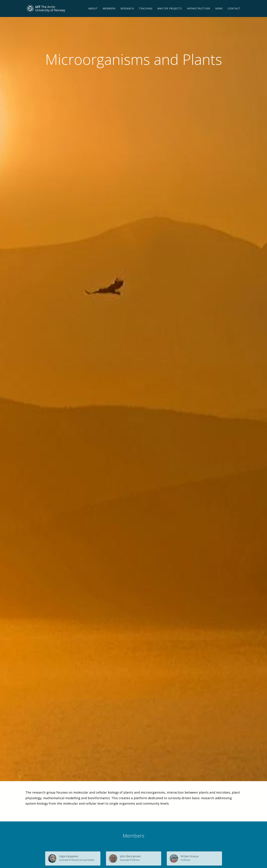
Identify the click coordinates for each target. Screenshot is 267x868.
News (219, 13)
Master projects (170, 13)
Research (127, 13)
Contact (234, 13)
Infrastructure (199, 13)
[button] (73, 858)
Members (109, 13)
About (93, 13)
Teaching (146, 13)
